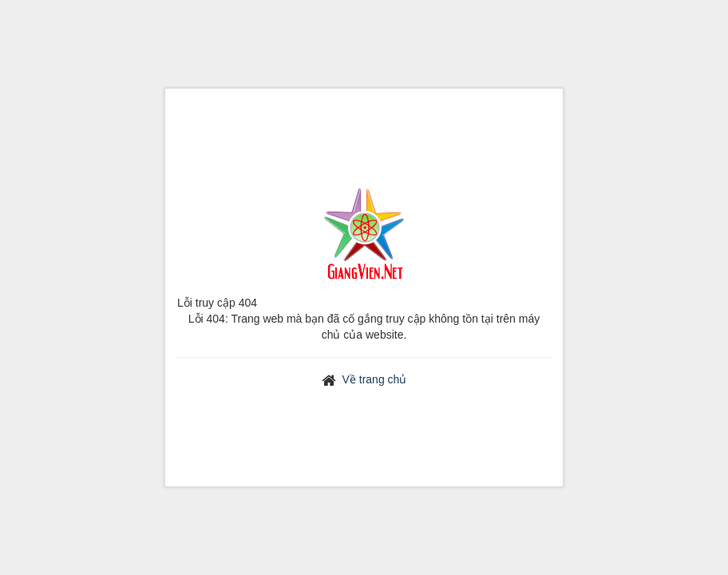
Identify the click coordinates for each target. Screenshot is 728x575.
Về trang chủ (375, 379)
